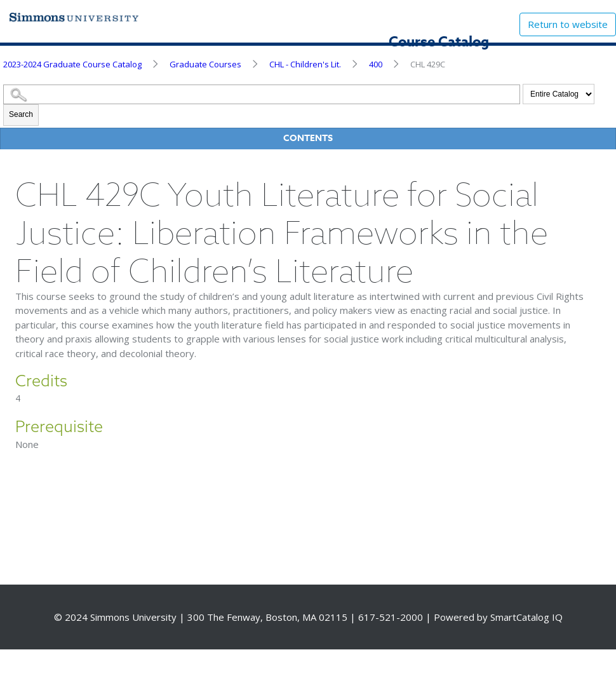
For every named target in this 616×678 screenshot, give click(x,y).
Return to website (568, 24)
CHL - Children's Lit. (305, 64)
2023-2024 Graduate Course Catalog (72, 64)
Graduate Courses (205, 64)
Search (21, 114)
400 (376, 64)
